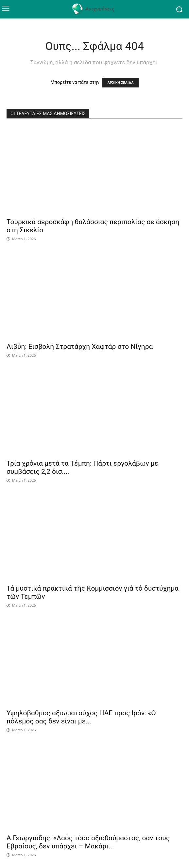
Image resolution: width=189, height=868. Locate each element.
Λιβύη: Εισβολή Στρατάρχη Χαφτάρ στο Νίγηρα (80, 347)
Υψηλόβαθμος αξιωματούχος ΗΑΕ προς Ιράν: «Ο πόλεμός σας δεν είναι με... (81, 717)
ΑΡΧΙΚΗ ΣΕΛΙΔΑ (120, 83)
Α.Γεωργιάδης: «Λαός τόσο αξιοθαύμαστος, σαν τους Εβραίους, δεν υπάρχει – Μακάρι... (88, 842)
